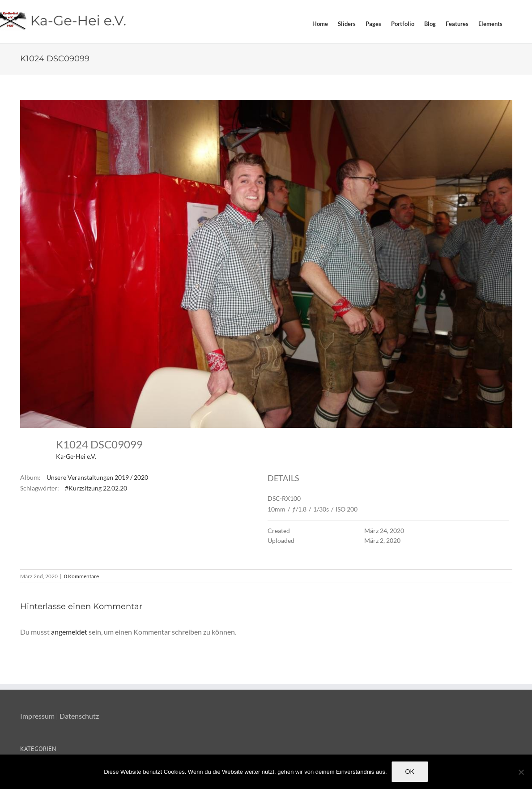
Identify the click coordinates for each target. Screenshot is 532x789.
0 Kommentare (81, 576)
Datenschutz (79, 716)
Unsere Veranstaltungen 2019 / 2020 (97, 477)
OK (410, 772)
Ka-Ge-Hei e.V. (76, 456)
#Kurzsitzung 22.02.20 (96, 488)
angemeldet (69, 632)
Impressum (37, 716)
